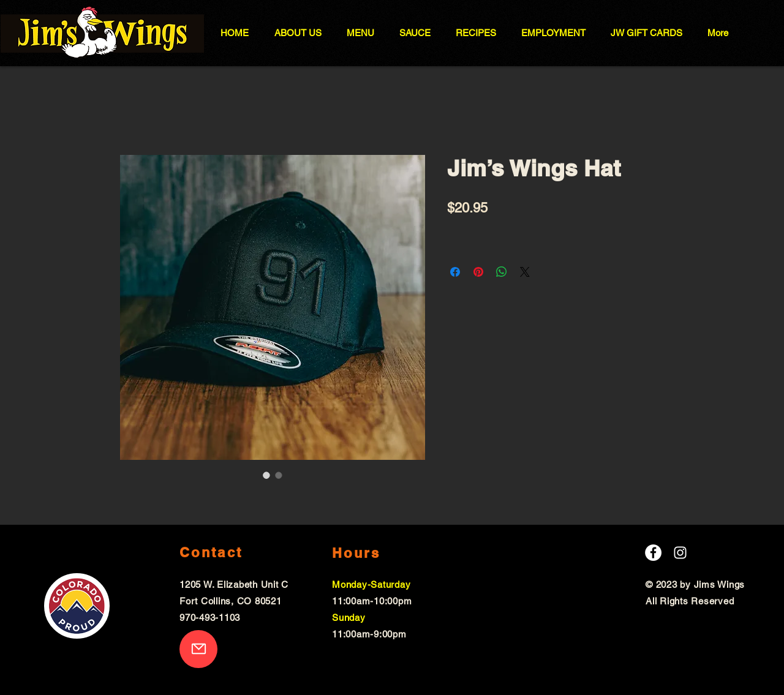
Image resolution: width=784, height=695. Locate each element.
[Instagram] (680, 553)
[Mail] (198, 649)
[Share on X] (525, 272)
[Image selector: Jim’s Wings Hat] (266, 475)
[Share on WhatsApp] (502, 272)
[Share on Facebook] (455, 272)
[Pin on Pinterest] (478, 272)
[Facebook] (653, 553)
